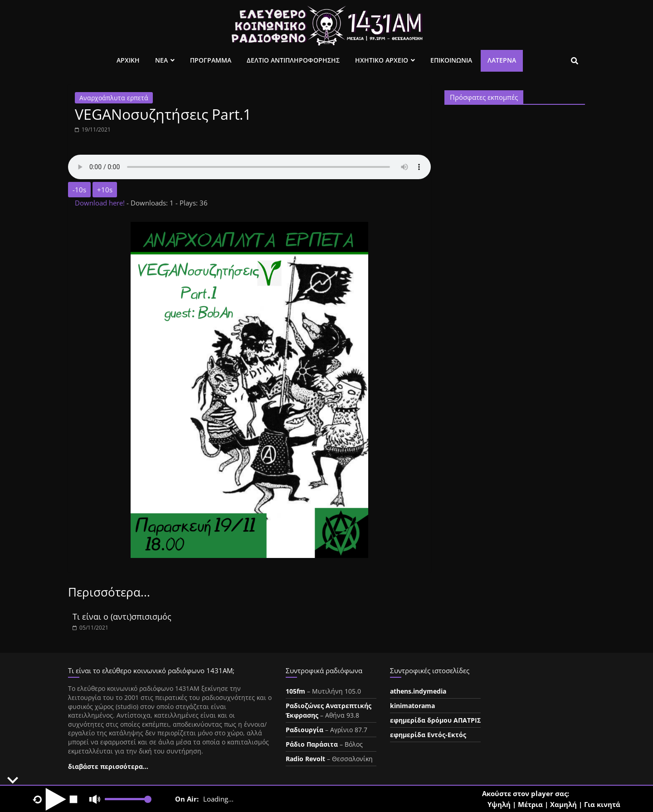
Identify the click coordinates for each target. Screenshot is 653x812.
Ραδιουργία (305, 730)
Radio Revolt (305, 759)
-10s (79, 190)
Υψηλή (499, 804)
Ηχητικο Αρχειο (382, 60)
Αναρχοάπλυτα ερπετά (114, 98)
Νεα (161, 60)
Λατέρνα (502, 60)
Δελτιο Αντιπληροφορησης (293, 60)
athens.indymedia (418, 691)
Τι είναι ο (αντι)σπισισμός (122, 616)
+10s (105, 190)
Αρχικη (128, 60)
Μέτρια (530, 804)
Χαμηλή (563, 804)
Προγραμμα (211, 60)
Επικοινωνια (451, 60)
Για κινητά (602, 804)
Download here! (101, 203)
